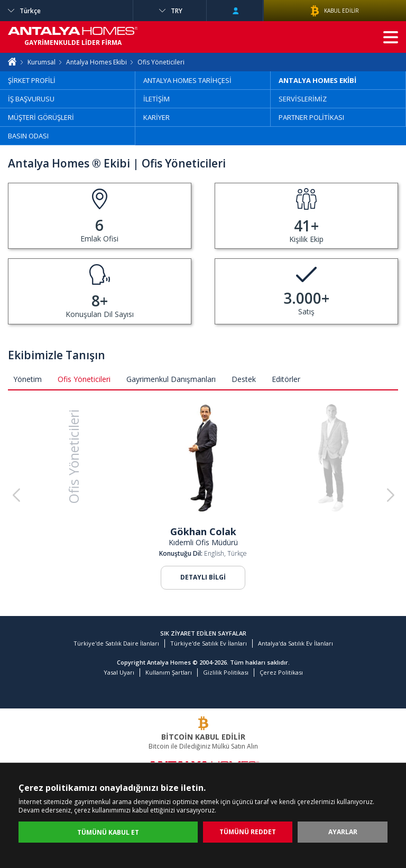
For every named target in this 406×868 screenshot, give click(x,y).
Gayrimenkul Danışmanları (171, 379)
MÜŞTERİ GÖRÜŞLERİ (41, 117)
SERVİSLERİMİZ (303, 99)
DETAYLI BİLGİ (203, 577)
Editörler (286, 379)
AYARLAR (343, 832)
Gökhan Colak (203, 531)
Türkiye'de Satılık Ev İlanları (209, 643)
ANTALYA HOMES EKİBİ (317, 80)
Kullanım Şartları (169, 672)
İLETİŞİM (156, 99)
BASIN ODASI (28, 136)
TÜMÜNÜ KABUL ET (108, 832)
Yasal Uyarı (119, 672)
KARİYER (156, 117)
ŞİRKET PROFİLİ (32, 80)
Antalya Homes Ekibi (96, 62)
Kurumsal (41, 62)
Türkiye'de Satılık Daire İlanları (116, 643)
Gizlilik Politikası (226, 672)
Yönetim (27, 379)
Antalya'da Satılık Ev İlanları (296, 643)
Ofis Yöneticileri (84, 379)
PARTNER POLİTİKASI (311, 117)
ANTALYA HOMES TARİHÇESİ (187, 80)
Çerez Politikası (281, 672)
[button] (390, 496)
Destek (244, 379)
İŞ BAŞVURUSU (31, 99)
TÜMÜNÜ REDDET (248, 832)
